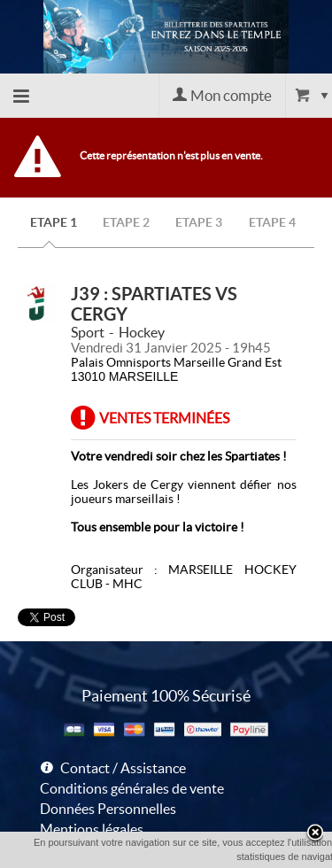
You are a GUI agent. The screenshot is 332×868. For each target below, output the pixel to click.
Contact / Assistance (123, 768)
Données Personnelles (108, 809)
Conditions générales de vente (132, 788)
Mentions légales (92, 829)
